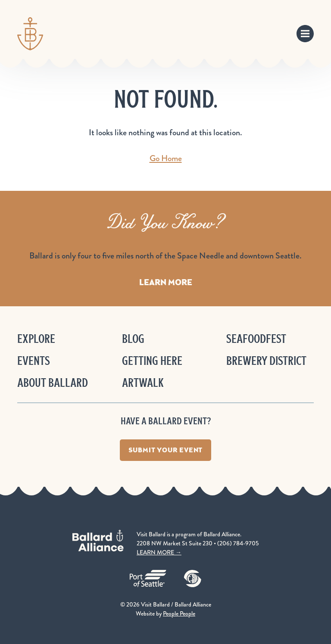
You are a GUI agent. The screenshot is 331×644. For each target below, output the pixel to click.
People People (179, 613)
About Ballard (53, 383)
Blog (133, 339)
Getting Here (152, 361)
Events (34, 361)
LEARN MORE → (159, 552)
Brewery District (266, 361)
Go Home (166, 158)
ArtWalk (143, 383)
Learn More (166, 282)
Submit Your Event (166, 450)
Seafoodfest (256, 339)
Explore (36, 339)
